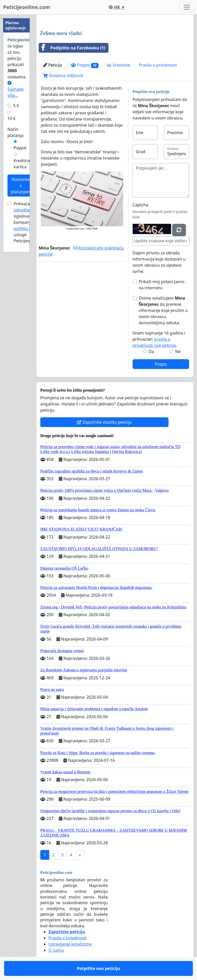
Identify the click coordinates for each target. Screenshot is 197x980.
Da (151, 352)
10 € (12, 118)
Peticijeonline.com (27, 7)
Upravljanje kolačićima (70, 944)
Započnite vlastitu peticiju (104, 422)
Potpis (161, 364)
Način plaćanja (16, 132)
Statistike (119, 65)
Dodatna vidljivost (63, 76)
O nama (56, 950)
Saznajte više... (16, 90)
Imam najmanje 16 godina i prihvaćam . (159, 339)
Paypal (20, 148)
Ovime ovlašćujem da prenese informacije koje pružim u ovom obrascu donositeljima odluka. (163, 310)
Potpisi (85, 65)
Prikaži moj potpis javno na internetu (162, 285)
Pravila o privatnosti (158, 65)
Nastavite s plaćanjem (21, 186)
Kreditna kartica (22, 164)
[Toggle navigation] (187, 7)
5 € (16, 106)
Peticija (53, 65)
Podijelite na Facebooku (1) (72, 48)
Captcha (140, 205)
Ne (178, 352)
